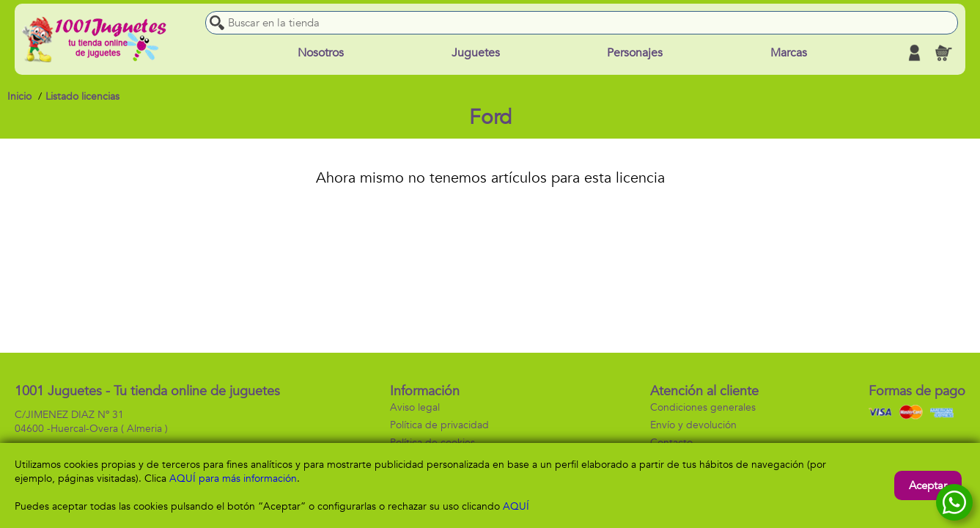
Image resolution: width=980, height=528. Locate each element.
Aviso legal (415, 407)
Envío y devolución (693, 425)
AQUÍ (516, 506)
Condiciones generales (703, 407)
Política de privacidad (439, 425)
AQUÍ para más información (233, 478)
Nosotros (321, 53)
